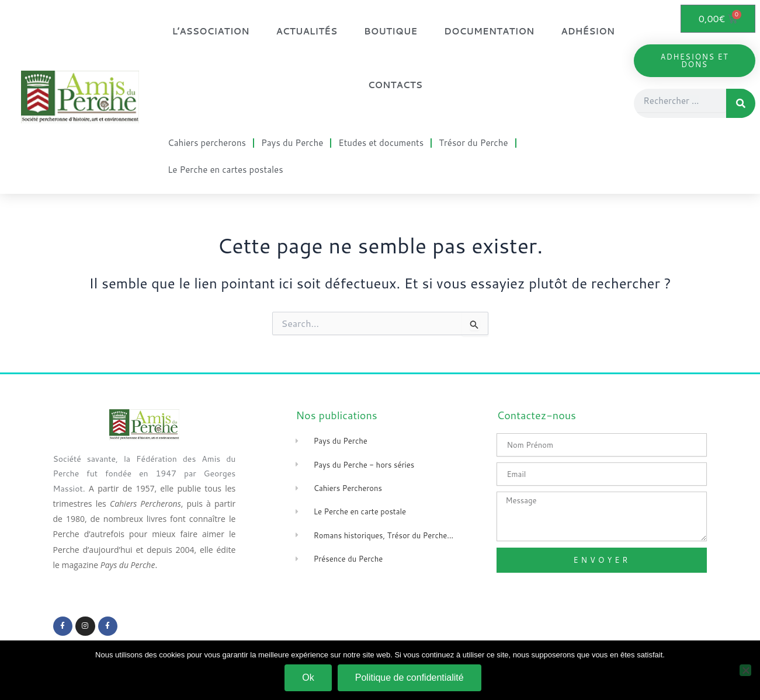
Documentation (489, 31)
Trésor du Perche (473, 143)
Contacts (395, 85)
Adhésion (588, 31)
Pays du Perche (292, 143)
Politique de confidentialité (410, 678)
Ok (308, 678)
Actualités (307, 31)
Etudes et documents (381, 143)
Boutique (391, 31)
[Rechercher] (741, 103)
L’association (210, 31)
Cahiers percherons (207, 143)
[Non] (745, 670)
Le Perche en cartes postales (225, 170)
